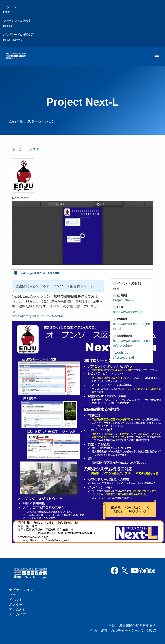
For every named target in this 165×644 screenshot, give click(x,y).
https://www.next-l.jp (128, 312)
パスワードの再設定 (19, 37)
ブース (14, 595)
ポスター (36, 149)
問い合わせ (18, 610)
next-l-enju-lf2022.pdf (33, 273)
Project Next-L (124, 300)
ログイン (10, 9)
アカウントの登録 (17, 23)
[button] (24, 176)
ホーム (17, 149)
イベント (16, 600)
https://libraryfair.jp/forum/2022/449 (38, 316)
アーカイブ (18, 614)
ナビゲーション (21, 590)
